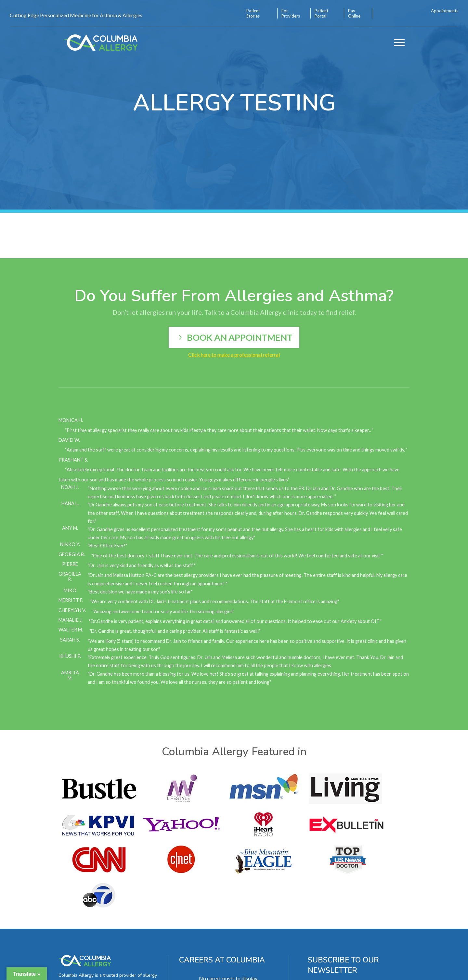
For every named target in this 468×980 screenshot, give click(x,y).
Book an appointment (240, 337)
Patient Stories (253, 13)
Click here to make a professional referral (234, 355)
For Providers (291, 13)
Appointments (445, 11)
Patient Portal (321, 13)
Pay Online (354, 13)
